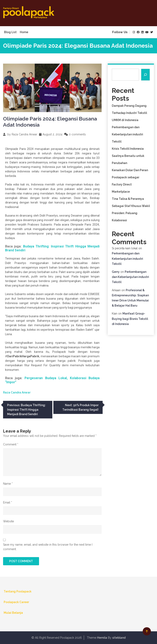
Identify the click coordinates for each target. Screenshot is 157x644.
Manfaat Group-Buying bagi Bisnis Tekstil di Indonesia (130, 319)
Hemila (102, 638)
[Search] (146, 75)
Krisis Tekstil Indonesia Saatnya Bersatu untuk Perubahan (128, 156)
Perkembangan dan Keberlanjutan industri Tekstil (127, 134)
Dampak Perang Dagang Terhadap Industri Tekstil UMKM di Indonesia (129, 113)
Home (24, 32)
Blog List (10, 32)
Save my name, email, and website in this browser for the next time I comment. (48, 547)
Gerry (116, 272)
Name (8, 484)
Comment (11, 444)
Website (8, 521)
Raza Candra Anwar (24, 134)
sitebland (119, 638)
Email (8, 502)
